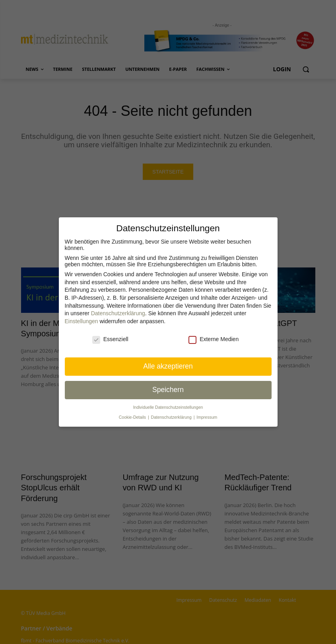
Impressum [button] (207, 417)
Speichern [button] (168, 390)
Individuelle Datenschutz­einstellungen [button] (168, 407)
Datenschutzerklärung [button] (172, 417)
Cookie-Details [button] (133, 417)
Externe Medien (214, 339)
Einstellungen (82, 321)
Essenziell (110, 339)
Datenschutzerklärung (118, 313)
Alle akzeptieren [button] (168, 366)
